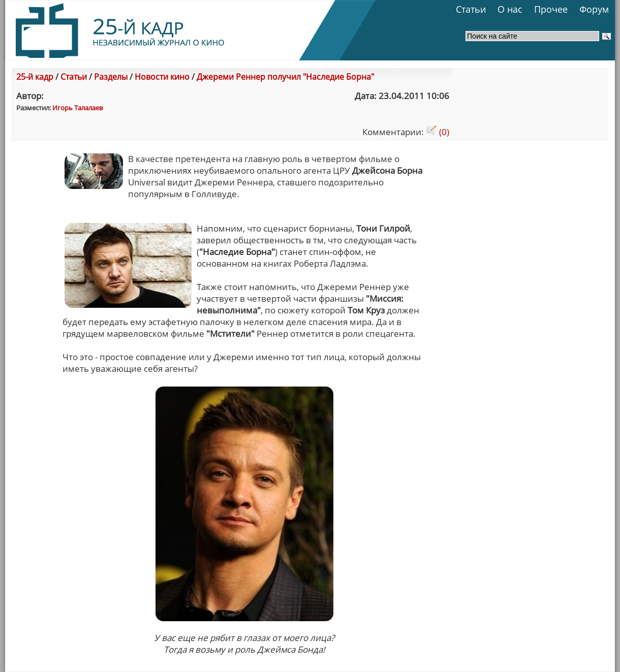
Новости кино (162, 77)
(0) (438, 132)
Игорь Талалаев (77, 108)
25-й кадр (35, 77)
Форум (594, 9)
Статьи (471, 9)
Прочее (551, 9)
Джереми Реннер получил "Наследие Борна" (285, 77)
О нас (510, 9)
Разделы (111, 77)
